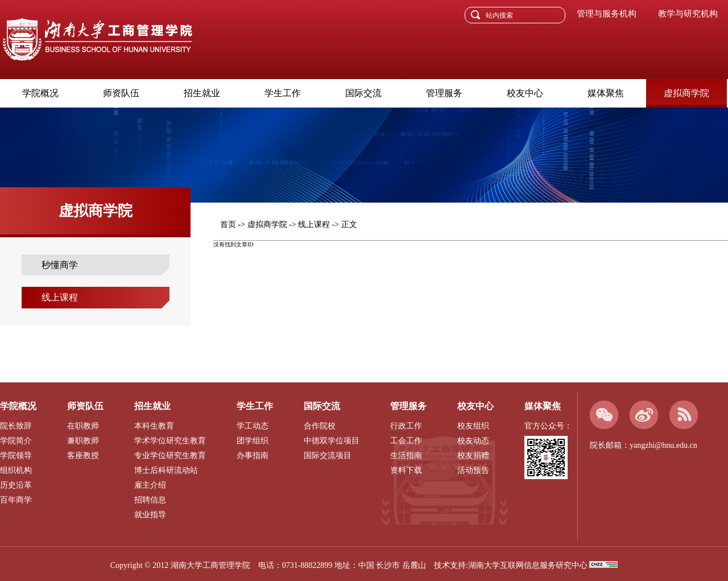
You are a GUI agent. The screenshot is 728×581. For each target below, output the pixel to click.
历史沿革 (16, 485)
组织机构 (16, 470)
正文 (349, 224)
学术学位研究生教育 (170, 441)
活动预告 (473, 470)
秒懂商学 (60, 265)
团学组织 (253, 441)
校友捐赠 (473, 456)
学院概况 (40, 93)
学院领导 (16, 456)
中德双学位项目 (332, 441)
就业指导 (150, 515)
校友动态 (473, 441)
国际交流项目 (328, 456)
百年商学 (16, 500)
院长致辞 (16, 426)
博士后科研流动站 (166, 470)
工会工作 (406, 441)
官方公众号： (548, 426)
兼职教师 (83, 441)
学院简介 (16, 441)
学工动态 (253, 426)
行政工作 (406, 426)
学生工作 (283, 93)
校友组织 (473, 426)
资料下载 (406, 470)
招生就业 (202, 93)
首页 (228, 224)
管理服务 (444, 93)
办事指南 (253, 456)
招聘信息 (150, 500)
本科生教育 (154, 426)
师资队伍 (121, 93)
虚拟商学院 (686, 93)
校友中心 (525, 93)
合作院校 (320, 426)
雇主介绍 (150, 485)
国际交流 (363, 93)
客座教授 (83, 456)
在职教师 (83, 426)
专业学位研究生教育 (170, 456)
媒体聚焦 (606, 93)
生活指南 (406, 456)
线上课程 (60, 297)
